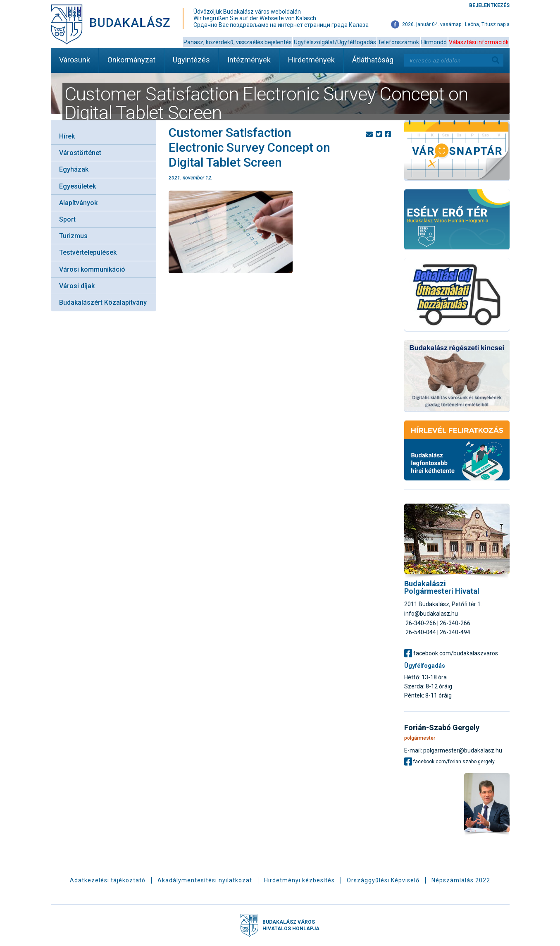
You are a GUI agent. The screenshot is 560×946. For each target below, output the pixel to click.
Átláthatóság (373, 60)
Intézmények (249, 60)
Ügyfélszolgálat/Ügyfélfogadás (335, 42)
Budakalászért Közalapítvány (103, 302)
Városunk (75, 60)
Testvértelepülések (88, 252)
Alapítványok (78, 203)
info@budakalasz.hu (431, 614)
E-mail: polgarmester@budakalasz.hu (453, 750)
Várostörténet (80, 153)
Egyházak (74, 169)
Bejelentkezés (489, 5)
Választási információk (479, 42)
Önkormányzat (131, 60)
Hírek (67, 136)
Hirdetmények (311, 60)
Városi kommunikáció (92, 269)
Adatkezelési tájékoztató (108, 880)
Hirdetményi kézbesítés (299, 880)
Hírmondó (434, 42)
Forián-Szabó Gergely (442, 728)
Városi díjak (77, 286)
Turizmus (73, 236)
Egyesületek (77, 186)
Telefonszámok (398, 42)
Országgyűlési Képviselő (383, 880)
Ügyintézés (191, 60)
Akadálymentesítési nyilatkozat (205, 880)
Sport (67, 219)
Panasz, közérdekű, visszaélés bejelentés (238, 42)
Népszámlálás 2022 (461, 880)
